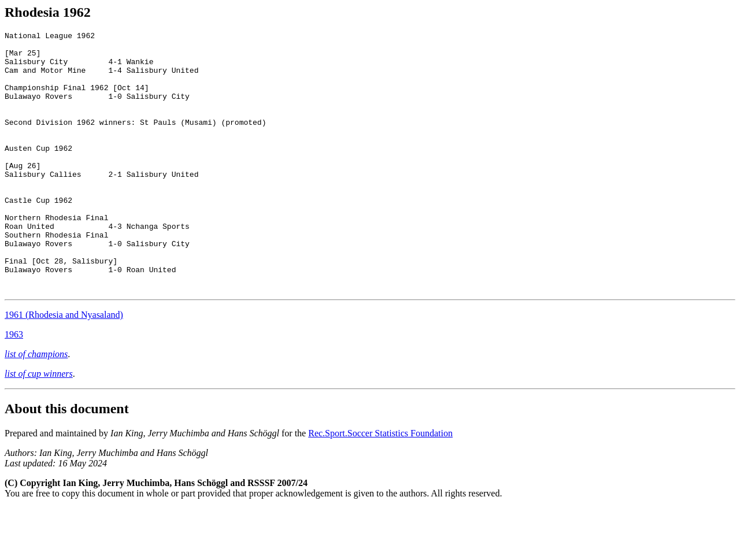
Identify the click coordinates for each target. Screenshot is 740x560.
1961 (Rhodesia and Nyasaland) (64, 367)
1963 (14, 386)
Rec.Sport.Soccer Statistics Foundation (380, 485)
